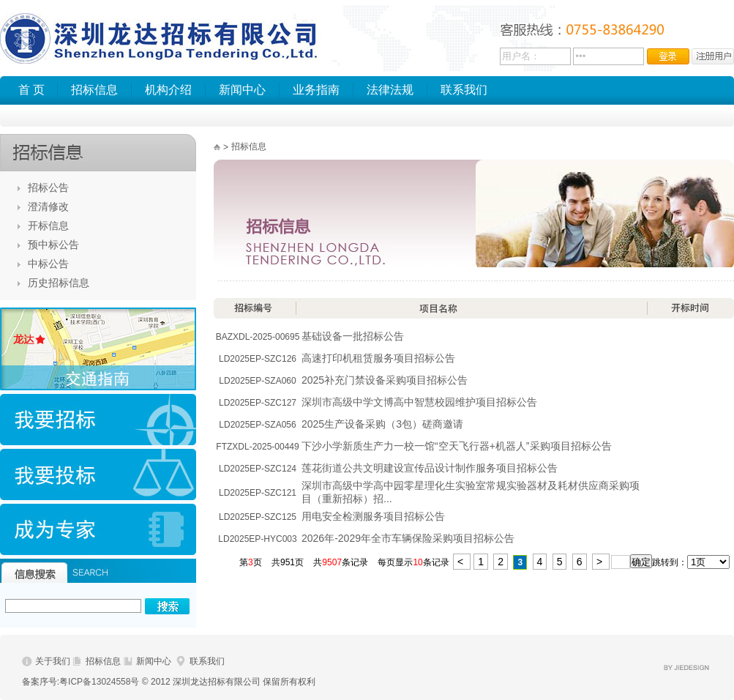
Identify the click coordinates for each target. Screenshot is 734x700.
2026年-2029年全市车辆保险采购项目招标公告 (408, 538)
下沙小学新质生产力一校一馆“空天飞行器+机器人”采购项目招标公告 (457, 446)
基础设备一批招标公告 (353, 336)
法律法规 (390, 90)
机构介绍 (168, 90)
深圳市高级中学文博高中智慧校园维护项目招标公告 (419, 402)
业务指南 (316, 90)
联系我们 (464, 90)
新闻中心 (242, 90)
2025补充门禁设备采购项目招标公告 (385, 380)
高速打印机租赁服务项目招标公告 (378, 358)
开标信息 (48, 226)
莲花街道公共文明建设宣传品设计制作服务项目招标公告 (430, 468)
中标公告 (48, 264)
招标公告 (48, 187)
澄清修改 (48, 206)
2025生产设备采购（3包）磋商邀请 (382, 424)
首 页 (31, 90)
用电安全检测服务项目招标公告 (373, 516)
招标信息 (94, 90)
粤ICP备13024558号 (99, 682)
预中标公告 (53, 245)
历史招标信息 (59, 283)
